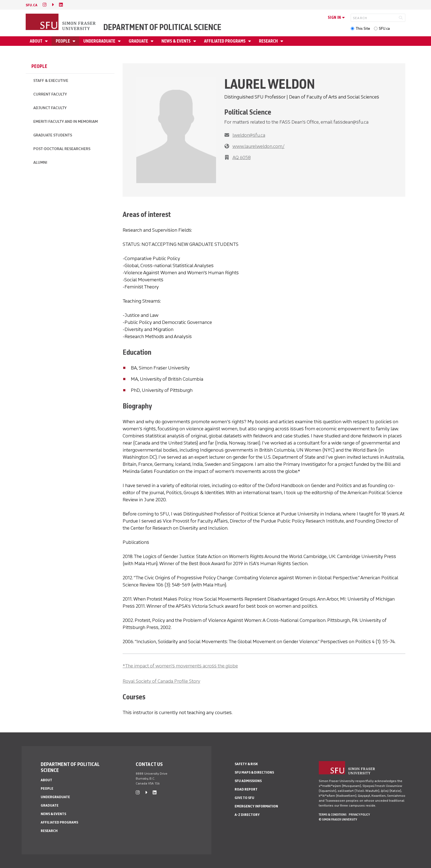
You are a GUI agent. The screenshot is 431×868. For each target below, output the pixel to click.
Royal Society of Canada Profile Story (161, 681)
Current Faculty (50, 94)
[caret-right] (53, 5)
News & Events (176, 41)
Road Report (246, 789)
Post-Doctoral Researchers (62, 149)
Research (269, 41)
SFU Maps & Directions (254, 772)
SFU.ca (384, 29)
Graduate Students (53, 135)
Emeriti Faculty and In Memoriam (66, 122)
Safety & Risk (246, 764)
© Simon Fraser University (338, 819)
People (63, 41)
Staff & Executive (51, 81)
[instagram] (45, 5)
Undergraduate (100, 41)
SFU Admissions (248, 781)
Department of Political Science (162, 27)
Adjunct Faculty (50, 108)
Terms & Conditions (333, 815)
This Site (363, 29)
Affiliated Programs (225, 41)
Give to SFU (244, 798)
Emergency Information (256, 806)
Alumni (40, 162)
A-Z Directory (247, 815)
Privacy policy (359, 815)
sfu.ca (32, 5)
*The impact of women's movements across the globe (180, 666)
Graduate (139, 41)
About (36, 41)
